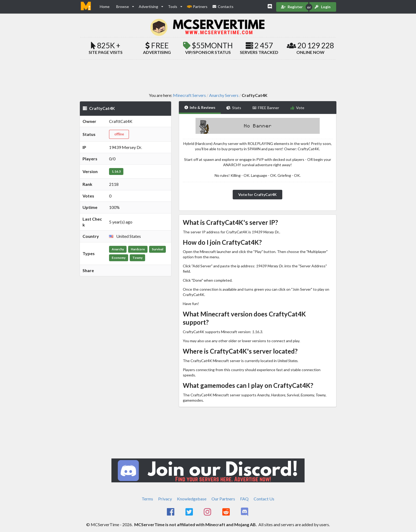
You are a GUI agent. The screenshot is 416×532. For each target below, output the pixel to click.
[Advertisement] (208, 76)
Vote (297, 108)
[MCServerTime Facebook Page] (171, 512)
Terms (147, 499)
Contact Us (264, 499)
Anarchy (118, 249)
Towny (137, 258)
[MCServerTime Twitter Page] (190, 512)
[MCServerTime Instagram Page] (208, 512)
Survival (157, 249)
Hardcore (138, 249)
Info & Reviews (200, 107)
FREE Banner (266, 108)
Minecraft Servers (189, 95)
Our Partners (223, 499)
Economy (119, 258)
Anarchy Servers (224, 95)
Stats (234, 108)
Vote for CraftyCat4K (257, 194)
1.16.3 (116, 171)
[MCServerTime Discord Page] (245, 512)
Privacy (165, 499)
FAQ (244, 499)
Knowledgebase (192, 499)
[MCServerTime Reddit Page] (226, 512)
